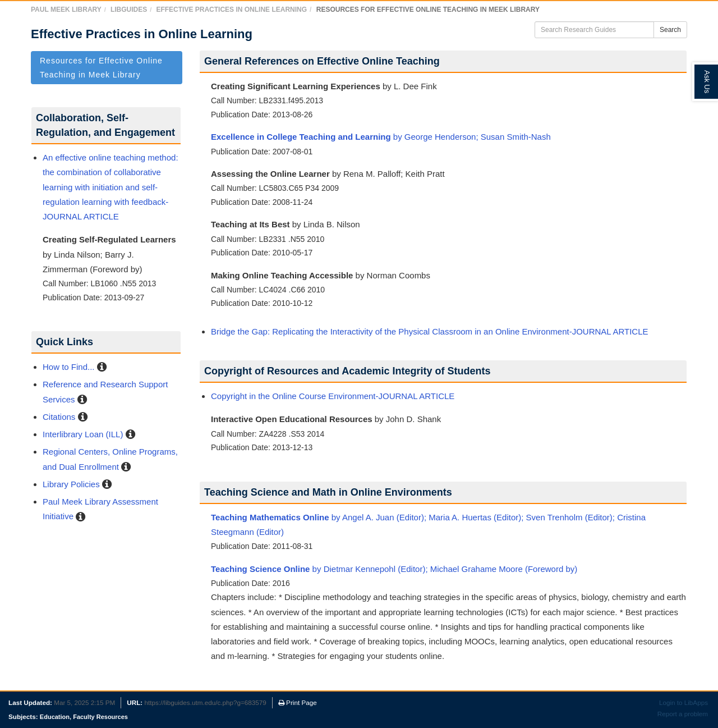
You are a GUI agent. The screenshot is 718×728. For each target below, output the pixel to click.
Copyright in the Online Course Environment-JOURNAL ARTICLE (333, 396)
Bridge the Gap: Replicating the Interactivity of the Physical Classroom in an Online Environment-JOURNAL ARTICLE (430, 331)
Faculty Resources (100, 717)
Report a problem (683, 714)
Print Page (298, 702)
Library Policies (71, 484)
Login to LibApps (684, 702)
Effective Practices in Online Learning (231, 10)
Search (670, 30)
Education (55, 717)
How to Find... (69, 367)
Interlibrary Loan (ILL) (83, 434)
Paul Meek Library (66, 10)
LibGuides (129, 10)
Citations (59, 417)
